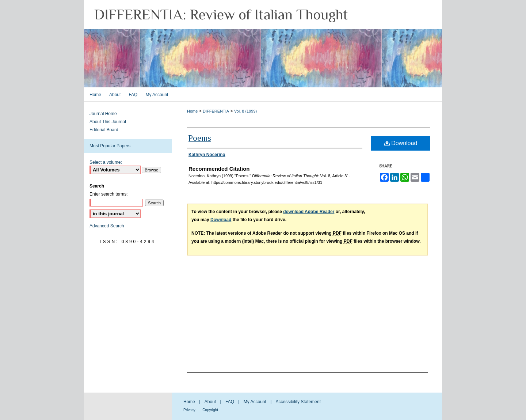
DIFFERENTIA (216, 111)
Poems (200, 138)
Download (401, 143)
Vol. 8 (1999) (245, 111)
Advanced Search (107, 226)
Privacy (189, 410)
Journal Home (103, 114)
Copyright (210, 410)
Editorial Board (104, 130)
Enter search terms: (109, 194)
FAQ (230, 402)
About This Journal (108, 122)
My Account (255, 402)
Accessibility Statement (298, 402)
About (210, 402)
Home (192, 111)
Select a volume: (106, 162)
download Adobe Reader (309, 212)
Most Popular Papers (110, 146)
